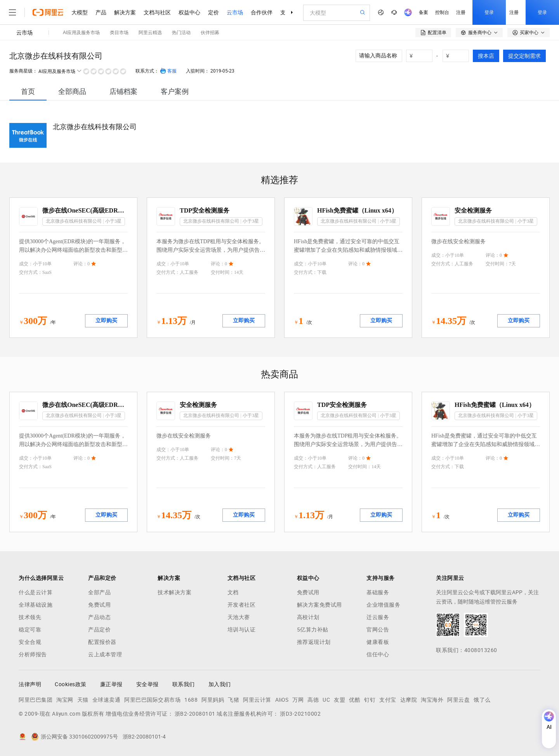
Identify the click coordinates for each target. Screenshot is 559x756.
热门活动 (181, 33)
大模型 (80, 12)
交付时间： (222, 272)
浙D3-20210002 (300, 714)
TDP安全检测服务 (205, 210)
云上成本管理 (105, 654)
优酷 (355, 700)
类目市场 (119, 33)
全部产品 (99, 592)
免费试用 (99, 605)
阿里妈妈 (213, 700)
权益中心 (189, 12)
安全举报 (148, 684)
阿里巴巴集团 (36, 700)
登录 (489, 12)
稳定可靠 (30, 630)
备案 (424, 12)
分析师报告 (33, 654)
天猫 (83, 700)
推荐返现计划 (314, 642)
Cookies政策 (71, 684)
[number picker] (422, 56)
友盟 (339, 700)
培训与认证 (242, 630)
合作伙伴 (262, 12)
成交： (26, 264)
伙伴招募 (210, 33)
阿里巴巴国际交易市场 (152, 700)
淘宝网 (65, 700)
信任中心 (378, 654)
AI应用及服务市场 (81, 33)
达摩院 (409, 700)
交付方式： (31, 272)
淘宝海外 (432, 700)
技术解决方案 (174, 592)
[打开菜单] (12, 12)
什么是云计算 (36, 592)
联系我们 (184, 684)
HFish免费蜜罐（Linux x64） (357, 210)
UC (326, 700)
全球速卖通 (107, 700)
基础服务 (378, 592)
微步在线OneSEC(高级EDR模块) (85, 210)
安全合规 (30, 642)
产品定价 (99, 630)
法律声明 (30, 684)
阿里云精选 (150, 33)
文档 (233, 592)
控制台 (442, 12)
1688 (191, 700)
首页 (28, 91)
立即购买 (106, 321)
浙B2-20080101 (195, 714)
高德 (313, 700)
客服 (168, 71)
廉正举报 (111, 684)
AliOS (282, 700)
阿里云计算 (257, 700)
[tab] (28, 91)
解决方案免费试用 (319, 605)
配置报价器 (102, 642)
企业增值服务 (383, 605)
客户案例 (175, 91)
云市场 (235, 12)
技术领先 (30, 617)
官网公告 (378, 630)
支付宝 (388, 700)
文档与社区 (157, 12)
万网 (298, 700)
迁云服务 (378, 617)
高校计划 (308, 617)
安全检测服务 (473, 210)
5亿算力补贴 (313, 630)
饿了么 (482, 700)
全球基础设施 (36, 605)
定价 (214, 12)
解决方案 (125, 12)
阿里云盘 (458, 700)
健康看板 (378, 642)
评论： (80, 264)
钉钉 (370, 700)
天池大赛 (239, 617)
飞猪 (233, 700)
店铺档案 (123, 91)
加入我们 (220, 684)
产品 (101, 12)
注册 (461, 12)
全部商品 (72, 91)
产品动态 (99, 617)
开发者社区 (242, 605)
